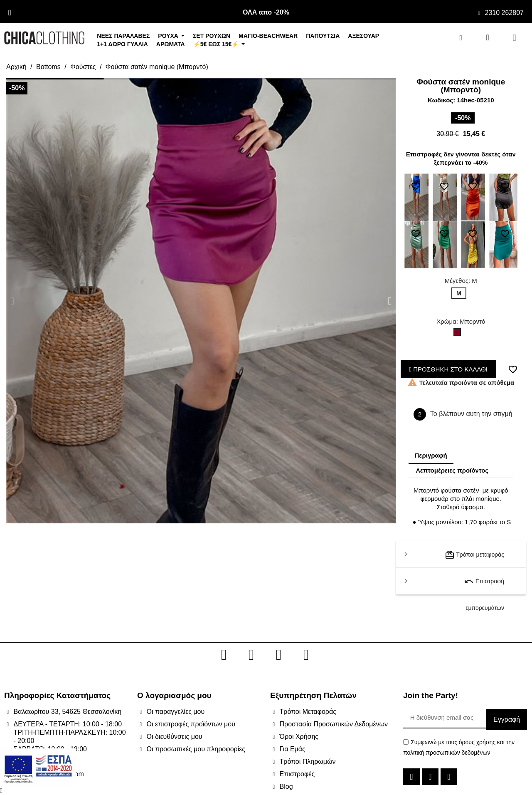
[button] (12, 301)
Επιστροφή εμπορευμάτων (484, 586)
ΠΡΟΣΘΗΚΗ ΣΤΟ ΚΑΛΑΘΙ (449, 369)
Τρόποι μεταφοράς (474, 555)
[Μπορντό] (459, 334)
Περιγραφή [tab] (431, 455)
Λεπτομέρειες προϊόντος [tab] (452, 470)
